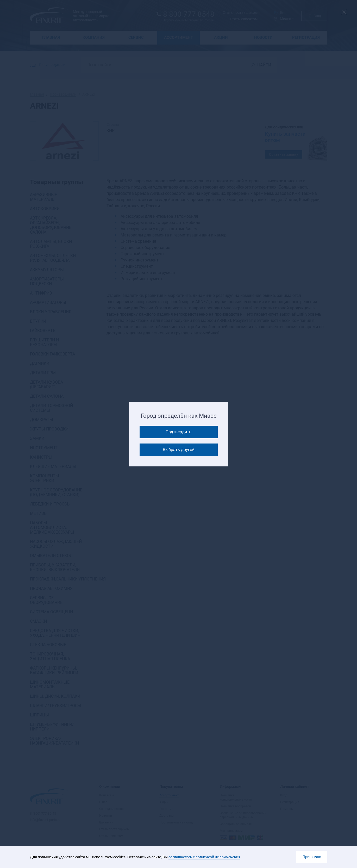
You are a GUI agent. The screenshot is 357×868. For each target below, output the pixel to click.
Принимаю (312, 857)
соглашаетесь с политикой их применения (204, 857)
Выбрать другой (179, 450)
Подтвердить (178, 432)
